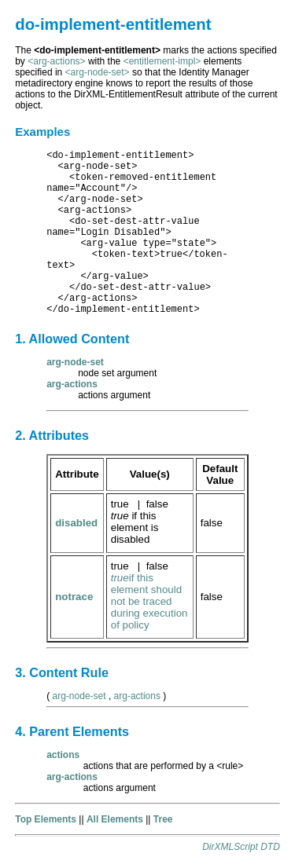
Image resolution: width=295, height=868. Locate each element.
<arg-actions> (56, 61)
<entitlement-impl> (162, 61)
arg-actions (137, 696)
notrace (74, 597)
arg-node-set (79, 696)
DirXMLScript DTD (241, 847)
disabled (76, 523)
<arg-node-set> (98, 72)
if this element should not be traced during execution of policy (149, 601)
